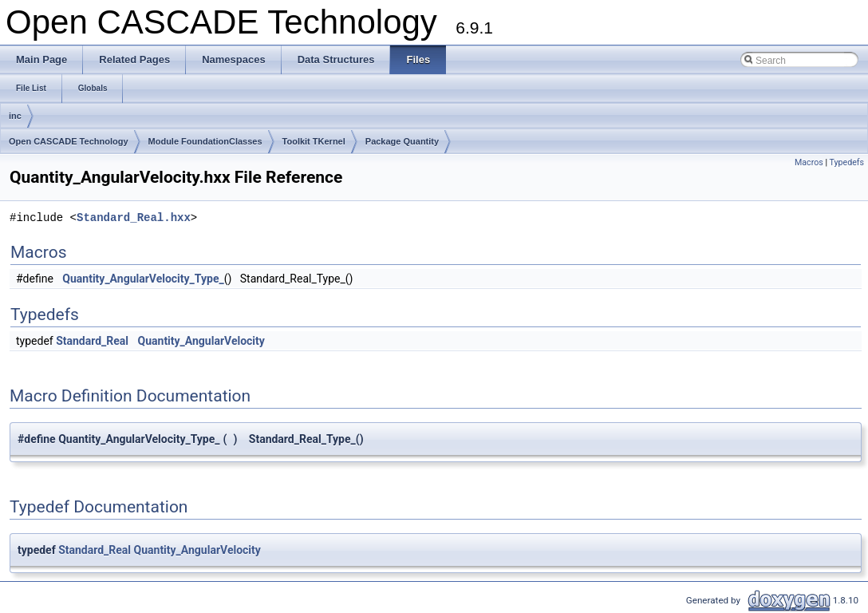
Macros (809, 162)
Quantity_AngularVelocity (201, 341)
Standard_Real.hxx (134, 218)
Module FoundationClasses (205, 141)
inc (15, 116)
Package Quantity (402, 141)
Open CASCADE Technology (69, 141)
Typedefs (846, 162)
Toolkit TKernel (314, 141)
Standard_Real (92, 341)
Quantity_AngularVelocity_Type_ (143, 279)
